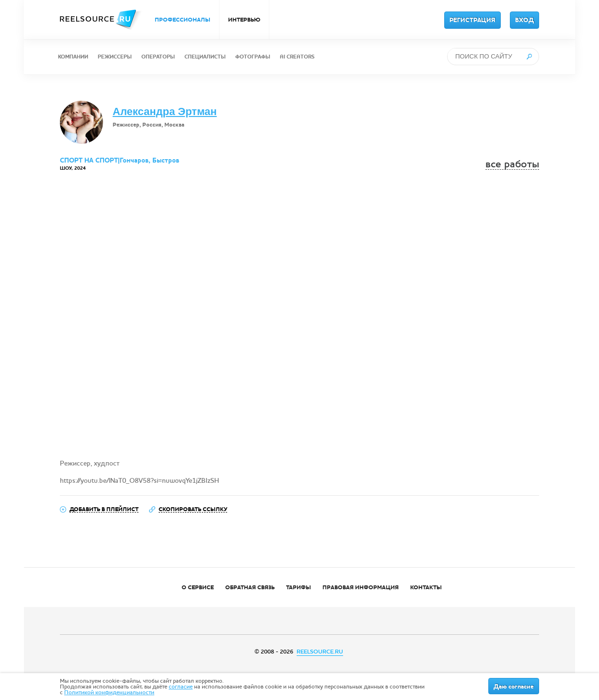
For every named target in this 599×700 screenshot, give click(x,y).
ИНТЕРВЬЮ (244, 20)
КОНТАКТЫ (426, 587)
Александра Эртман (165, 111)
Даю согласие (514, 687)
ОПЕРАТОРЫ (158, 57)
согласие (181, 687)
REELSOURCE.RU (320, 652)
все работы (512, 164)
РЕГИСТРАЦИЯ (472, 20)
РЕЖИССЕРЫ (115, 57)
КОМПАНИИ (73, 57)
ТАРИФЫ (299, 587)
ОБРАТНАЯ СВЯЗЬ (250, 587)
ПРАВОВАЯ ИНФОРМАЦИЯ (361, 587)
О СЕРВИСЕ (198, 587)
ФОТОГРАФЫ (253, 57)
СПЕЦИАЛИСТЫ (205, 57)
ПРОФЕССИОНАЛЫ (183, 20)
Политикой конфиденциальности (109, 692)
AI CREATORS (297, 57)
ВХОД (524, 20)
